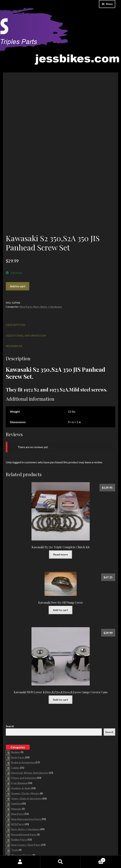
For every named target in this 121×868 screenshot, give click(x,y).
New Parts (26, 269)
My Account (20, 862)
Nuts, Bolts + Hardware (48, 269)
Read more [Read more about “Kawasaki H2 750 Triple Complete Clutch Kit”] (61, 517)
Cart (93, 859)
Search (10, 689)
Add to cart (18, 249)
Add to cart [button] (61, 572)
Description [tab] (15, 287)
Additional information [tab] (26, 298)
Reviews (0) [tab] (14, 308)
